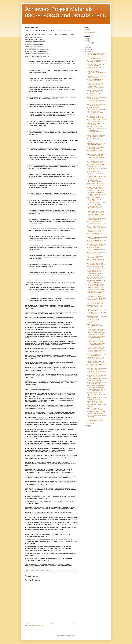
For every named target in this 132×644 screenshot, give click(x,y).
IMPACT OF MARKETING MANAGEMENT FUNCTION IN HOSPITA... (95, 113)
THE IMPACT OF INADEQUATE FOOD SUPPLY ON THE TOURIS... (96, 177)
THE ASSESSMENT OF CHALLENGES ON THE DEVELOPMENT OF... (96, 292)
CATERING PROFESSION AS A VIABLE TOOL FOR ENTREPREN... (97, 372)
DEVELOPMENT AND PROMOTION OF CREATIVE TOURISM (97, 98)
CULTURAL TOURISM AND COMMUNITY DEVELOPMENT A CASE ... (96, 249)
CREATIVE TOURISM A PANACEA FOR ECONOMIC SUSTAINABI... (97, 253)
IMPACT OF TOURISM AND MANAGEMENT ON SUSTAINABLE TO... (96, 223)
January (89, 423)
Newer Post (28, 623)
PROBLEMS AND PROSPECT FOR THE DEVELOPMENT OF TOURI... (97, 158)
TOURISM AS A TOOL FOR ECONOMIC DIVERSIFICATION (97, 313)
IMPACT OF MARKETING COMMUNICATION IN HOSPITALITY (96, 109)
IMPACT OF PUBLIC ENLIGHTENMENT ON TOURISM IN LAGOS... (97, 120)
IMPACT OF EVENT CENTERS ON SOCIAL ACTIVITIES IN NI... (95, 231)
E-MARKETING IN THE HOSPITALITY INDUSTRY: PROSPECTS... (96, 65)
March (89, 49)
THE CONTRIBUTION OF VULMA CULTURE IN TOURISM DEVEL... (96, 212)
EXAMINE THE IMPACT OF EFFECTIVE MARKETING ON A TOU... (97, 398)
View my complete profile (90, 32)
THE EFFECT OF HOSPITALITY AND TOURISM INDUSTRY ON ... (96, 101)
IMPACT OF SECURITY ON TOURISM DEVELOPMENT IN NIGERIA (96, 299)
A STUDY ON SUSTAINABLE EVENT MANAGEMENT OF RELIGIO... (96, 330)
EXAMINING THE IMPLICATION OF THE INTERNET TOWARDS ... (96, 184)
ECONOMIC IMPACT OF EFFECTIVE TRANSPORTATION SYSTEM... (96, 155)
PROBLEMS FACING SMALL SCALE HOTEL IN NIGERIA (96, 77)
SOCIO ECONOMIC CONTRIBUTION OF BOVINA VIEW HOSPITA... (96, 203)
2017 (87, 41)
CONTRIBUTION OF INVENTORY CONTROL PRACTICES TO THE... (96, 260)
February (89, 52)
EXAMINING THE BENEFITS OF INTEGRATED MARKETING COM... (96, 188)
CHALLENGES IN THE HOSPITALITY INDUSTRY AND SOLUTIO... (96, 278)
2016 (87, 426)
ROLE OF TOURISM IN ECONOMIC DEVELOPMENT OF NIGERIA (96, 136)
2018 (87, 39)
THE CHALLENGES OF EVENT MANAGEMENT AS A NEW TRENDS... (94, 208)
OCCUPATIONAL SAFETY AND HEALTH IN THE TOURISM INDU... (96, 127)
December (90, 43)
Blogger (73, 636)
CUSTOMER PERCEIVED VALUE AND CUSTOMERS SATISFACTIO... (96, 245)
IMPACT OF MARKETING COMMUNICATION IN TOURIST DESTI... (95, 140)
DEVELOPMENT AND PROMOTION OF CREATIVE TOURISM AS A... (97, 61)
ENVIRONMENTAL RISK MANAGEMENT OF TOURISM (95, 181)
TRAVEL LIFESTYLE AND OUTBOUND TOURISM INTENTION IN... (96, 219)
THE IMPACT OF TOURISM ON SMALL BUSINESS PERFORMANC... (96, 306)
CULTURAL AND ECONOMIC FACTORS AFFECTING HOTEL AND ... (97, 380)
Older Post (75, 623)
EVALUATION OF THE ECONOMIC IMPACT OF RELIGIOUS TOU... (95, 402)
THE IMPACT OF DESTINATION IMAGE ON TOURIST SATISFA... (97, 238)
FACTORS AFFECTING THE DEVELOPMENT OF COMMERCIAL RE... (96, 394)
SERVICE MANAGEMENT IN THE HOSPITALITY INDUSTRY (95, 271)
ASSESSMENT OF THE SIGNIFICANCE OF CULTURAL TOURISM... (97, 58)
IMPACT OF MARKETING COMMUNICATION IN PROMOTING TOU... (96, 73)
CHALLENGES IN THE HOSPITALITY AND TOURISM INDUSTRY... (96, 162)
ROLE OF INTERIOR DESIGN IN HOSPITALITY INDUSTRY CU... (95, 80)
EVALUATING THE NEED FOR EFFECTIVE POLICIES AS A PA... (96, 68)
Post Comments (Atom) (38, 626)
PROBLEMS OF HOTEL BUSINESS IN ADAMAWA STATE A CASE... (96, 195)
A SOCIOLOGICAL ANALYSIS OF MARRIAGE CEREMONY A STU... (96, 285)
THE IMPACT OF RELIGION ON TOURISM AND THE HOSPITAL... (96, 87)
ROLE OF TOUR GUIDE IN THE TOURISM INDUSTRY (95, 94)
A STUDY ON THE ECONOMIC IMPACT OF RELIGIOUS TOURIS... (97, 351)
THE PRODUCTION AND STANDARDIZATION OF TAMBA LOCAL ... (95, 321)
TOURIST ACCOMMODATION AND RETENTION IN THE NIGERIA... (95, 215)
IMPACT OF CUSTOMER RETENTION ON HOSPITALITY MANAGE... (96, 241)
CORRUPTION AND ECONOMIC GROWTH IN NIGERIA (95, 257)
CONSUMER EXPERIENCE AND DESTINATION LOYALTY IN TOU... (96, 264)
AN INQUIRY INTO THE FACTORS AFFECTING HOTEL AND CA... (95, 358)
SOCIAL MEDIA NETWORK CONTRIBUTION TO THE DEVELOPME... (94, 199)
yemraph (88, 30)
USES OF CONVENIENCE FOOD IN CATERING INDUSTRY (96, 91)
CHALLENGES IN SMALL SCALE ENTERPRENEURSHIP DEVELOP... (96, 151)
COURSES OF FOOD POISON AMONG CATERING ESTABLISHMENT (97, 365)
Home (52, 623)
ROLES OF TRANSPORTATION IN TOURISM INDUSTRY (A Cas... (95, 84)
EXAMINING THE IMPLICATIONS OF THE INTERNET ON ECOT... (96, 144)
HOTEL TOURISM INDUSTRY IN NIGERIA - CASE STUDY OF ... (95, 409)
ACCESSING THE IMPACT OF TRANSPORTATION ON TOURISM (96, 117)
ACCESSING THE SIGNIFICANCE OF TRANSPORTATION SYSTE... (96, 54)
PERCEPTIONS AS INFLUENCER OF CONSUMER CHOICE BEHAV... (96, 191)
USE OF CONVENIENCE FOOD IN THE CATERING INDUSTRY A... (97, 165)
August (89, 45)
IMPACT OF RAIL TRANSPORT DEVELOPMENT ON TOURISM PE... (96, 227)
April (88, 47)
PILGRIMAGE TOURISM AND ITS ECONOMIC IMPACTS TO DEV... (96, 420)
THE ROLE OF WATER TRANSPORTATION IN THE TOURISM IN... (94, 132)
